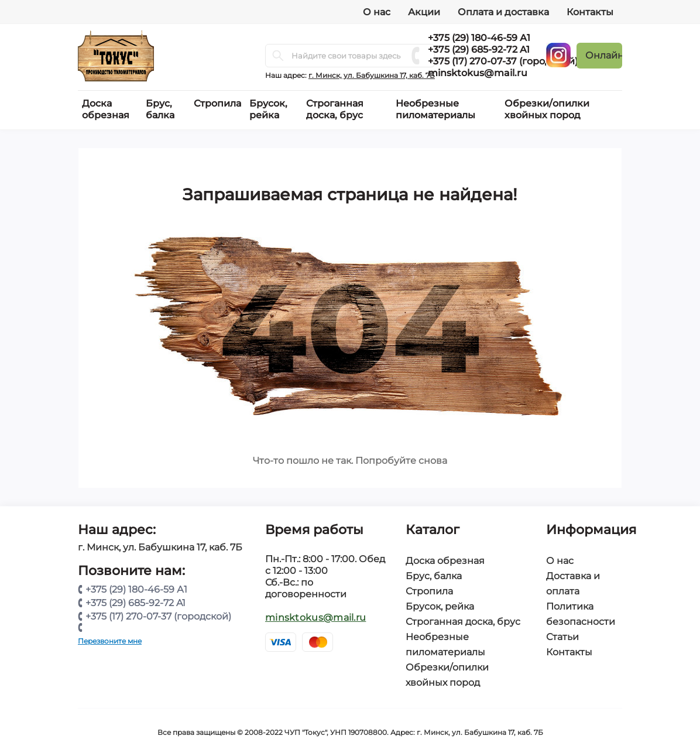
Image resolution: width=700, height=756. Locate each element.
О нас (377, 12)
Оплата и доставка (503, 12)
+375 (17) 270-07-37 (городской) (503, 61)
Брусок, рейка (440, 606)
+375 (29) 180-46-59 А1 (479, 38)
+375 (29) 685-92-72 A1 (479, 49)
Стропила (429, 591)
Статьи (562, 637)
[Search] (278, 56)
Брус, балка (434, 576)
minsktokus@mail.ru (478, 73)
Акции (424, 12)
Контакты (590, 12)
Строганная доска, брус (463, 622)
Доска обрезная (445, 561)
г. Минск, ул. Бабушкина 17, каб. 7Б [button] (372, 75)
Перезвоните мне (110, 641)
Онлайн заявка (604, 55)
